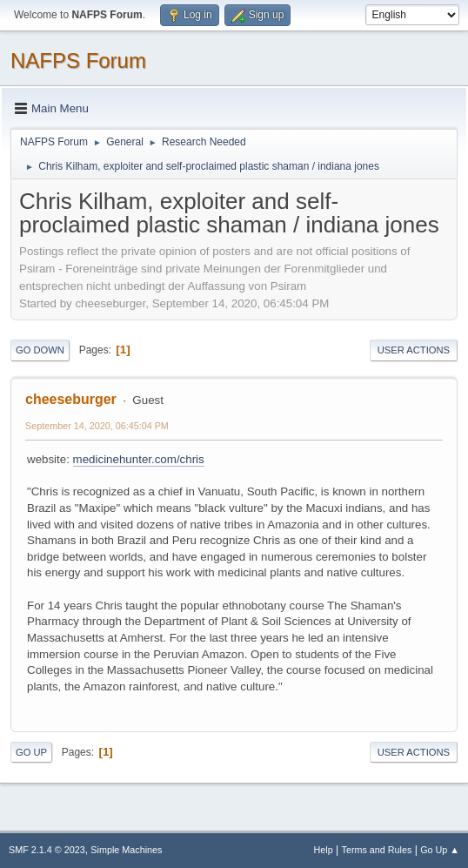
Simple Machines (126, 850)
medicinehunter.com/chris (139, 459)
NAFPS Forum (78, 61)
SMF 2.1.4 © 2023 (47, 850)
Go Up (31, 752)
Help (324, 850)
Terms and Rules (377, 850)
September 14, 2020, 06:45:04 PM (97, 426)
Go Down (40, 350)
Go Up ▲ (440, 850)
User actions (414, 350)
